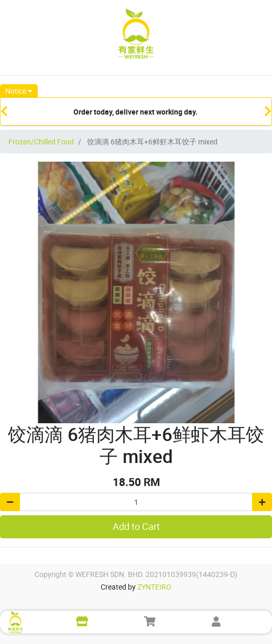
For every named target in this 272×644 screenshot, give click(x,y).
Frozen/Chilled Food (41, 142)
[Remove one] (10, 502)
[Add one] (262, 502)
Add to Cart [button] (136, 527)
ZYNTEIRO (154, 587)
